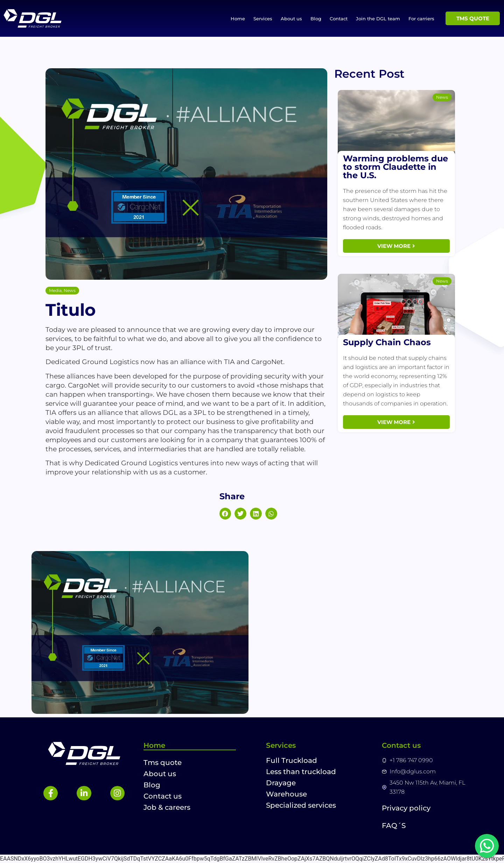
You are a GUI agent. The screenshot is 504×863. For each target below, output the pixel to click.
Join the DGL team (378, 19)
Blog (316, 19)
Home (238, 19)
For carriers (421, 19)
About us (291, 19)
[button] (225, 514)
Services (263, 19)
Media (55, 290)
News (70, 290)
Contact (339, 19)
